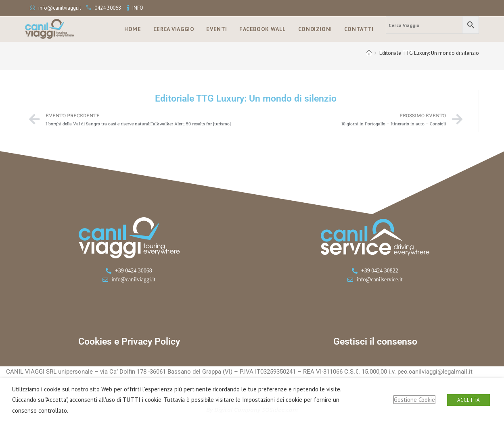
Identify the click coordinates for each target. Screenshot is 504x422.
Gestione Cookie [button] (414, 400)
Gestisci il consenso (375, 342)
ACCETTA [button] (468, 400)
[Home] (369, 53)
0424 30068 (108, 8)
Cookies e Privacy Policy (129, 342)
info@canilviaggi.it (60, 8)
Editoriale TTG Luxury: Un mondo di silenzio (429, 53)
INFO (138, 8)
